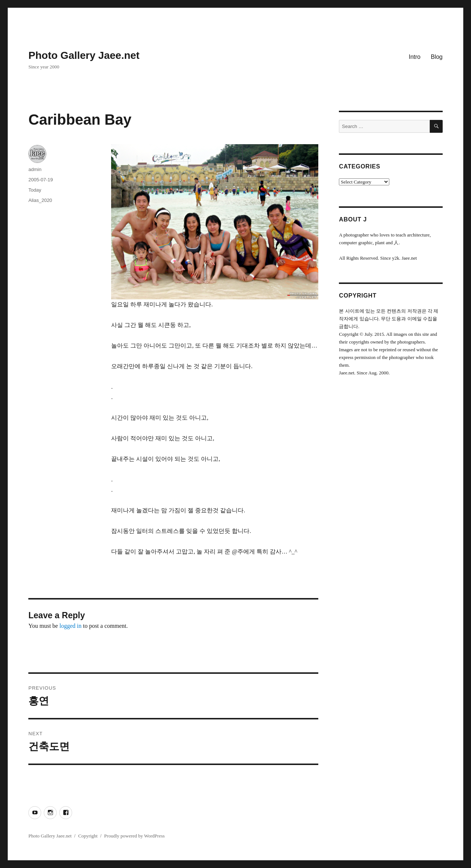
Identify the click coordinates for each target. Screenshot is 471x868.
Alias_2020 (40, 200)
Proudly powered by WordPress (134, 836)
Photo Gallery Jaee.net (84, 55)
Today (35, 190)
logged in (70, 626)
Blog (437, 57)
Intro (415, 57)
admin (35, 169)
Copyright (88, 836)
